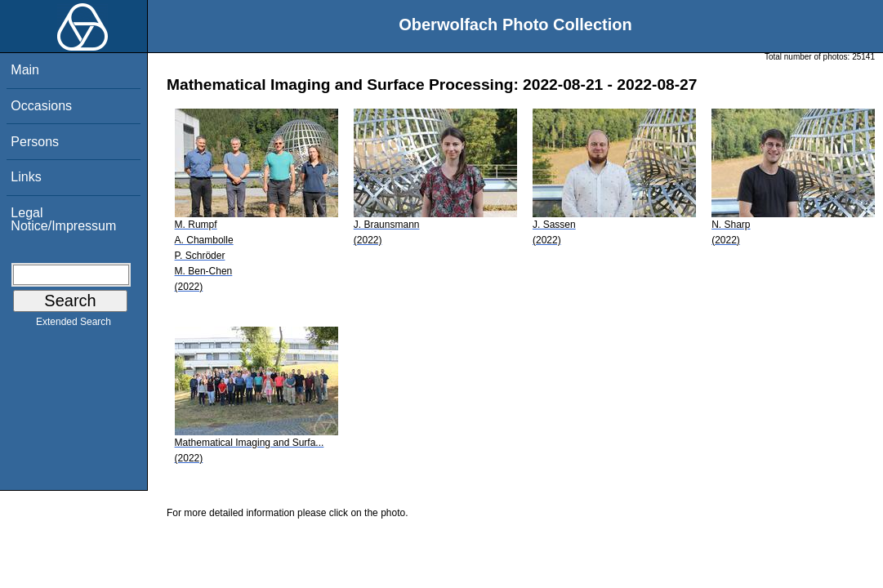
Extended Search (74, 325)
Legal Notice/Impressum (63, 219)
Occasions (41, 106)
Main (25, 70)
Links (26, 177)
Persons (35, 142)
